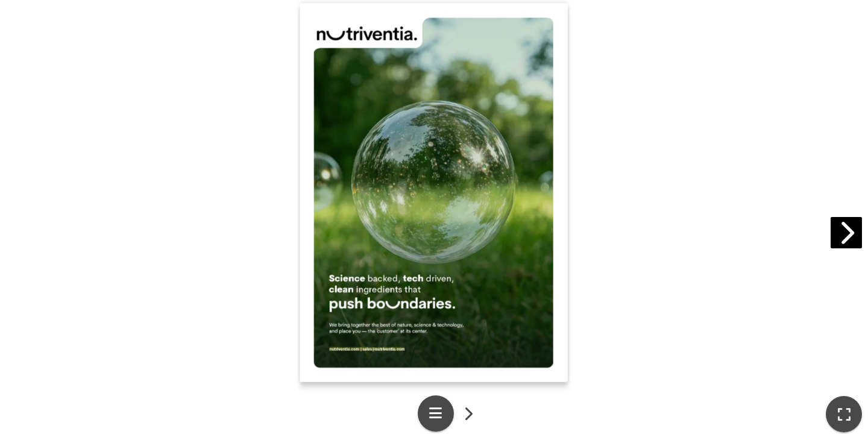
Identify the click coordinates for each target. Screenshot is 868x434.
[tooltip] (844, 414)
